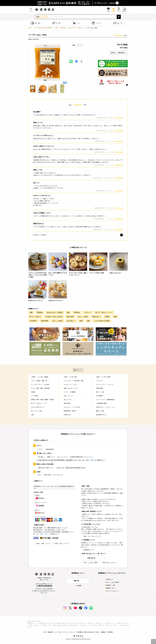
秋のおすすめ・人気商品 (75, 28)
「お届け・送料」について (42, 543)
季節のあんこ (97, 317)
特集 (57, 28)
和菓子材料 (70, 317)
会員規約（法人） (110, 588)
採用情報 (110, 632)
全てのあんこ (71, 321)
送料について (50, 457)
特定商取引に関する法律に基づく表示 (88, 632)
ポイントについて (62, 457)
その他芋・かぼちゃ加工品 (54, 317)
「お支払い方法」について (60, 543)
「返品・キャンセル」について (91, 536)
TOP (45, 632)
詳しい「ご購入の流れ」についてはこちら (50, 475)
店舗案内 (103, 632)
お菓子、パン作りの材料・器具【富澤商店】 (40, 28)
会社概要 (78, 586)
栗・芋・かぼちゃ (35, 317)
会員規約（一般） (110, 585)
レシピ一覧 (58, 632)
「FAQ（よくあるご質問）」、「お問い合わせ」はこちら (99, 563)
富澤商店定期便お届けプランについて (81, 457)
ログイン (40, 449)
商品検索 (50, 632)
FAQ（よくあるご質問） (112, 582)
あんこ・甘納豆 (83, 317)
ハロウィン (88, 312)
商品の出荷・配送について (45, 468)
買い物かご (41, 457)
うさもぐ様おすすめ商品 (102, 321)
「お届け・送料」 (89, 460)
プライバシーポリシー (111, 591)
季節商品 (63, 28)
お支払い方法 (59, 468)
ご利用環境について (88, 550)
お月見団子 (33, 321)
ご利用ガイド (109, 579)
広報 (88, 321)
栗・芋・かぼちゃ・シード (104, 312)
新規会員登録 (49, 449)
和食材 (107, 317)
